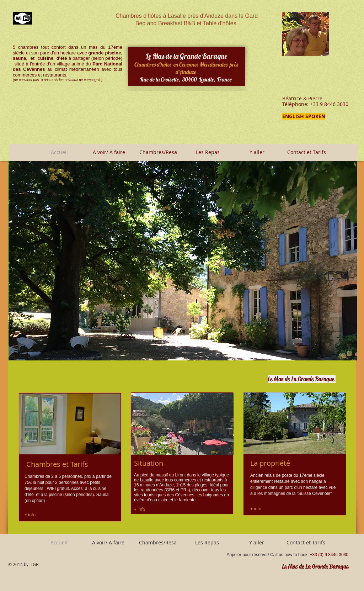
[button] (183, 261)
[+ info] (30, 514)
